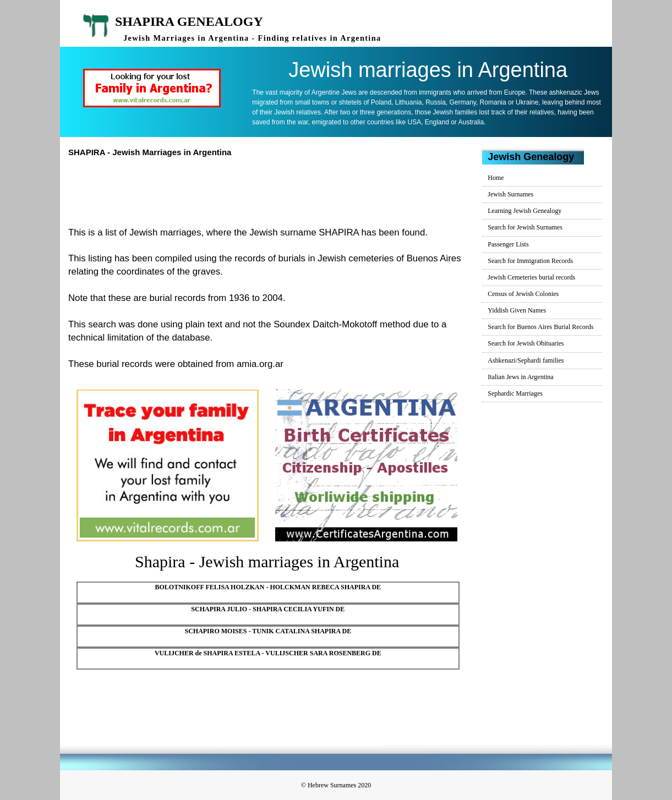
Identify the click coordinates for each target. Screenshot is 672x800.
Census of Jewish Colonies (523, 294)
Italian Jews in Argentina (520, 377)
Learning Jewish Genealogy (525, 211)
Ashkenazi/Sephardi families (526, 360)
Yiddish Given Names (517, 310)
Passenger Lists (508, 244)
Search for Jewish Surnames (525, 227)
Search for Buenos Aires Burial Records (540, 327)
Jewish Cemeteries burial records (531, 277)
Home (496, 178)
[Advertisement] (271, 190)
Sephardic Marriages (515, 393)
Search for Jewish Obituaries (526, 343)
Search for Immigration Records (530, 261)
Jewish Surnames (510, 194)
